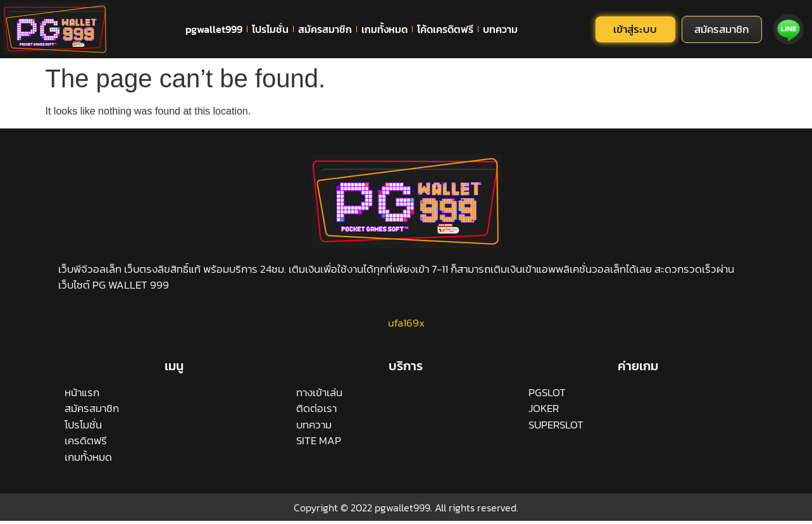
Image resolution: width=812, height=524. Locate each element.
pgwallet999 (214, 29)
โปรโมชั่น (270, 29)
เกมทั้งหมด (384, 29)
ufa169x (406, 323)
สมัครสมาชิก (325, 29)
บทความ (500, 29)
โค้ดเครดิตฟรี (445, 29)
